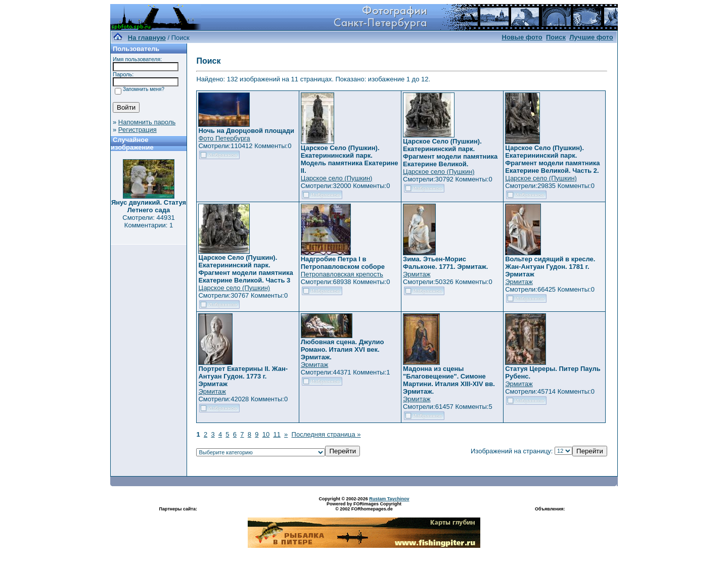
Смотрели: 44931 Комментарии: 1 (148, 221)
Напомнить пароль (147, 122)
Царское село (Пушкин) (337, 178)
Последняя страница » (326, 434)
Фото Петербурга (224, 138)
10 (266, 434)
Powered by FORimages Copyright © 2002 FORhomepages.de (364, 506)
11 (277, 434)
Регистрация (138, 130)
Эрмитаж (417, 274)
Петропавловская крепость (342, 274)
